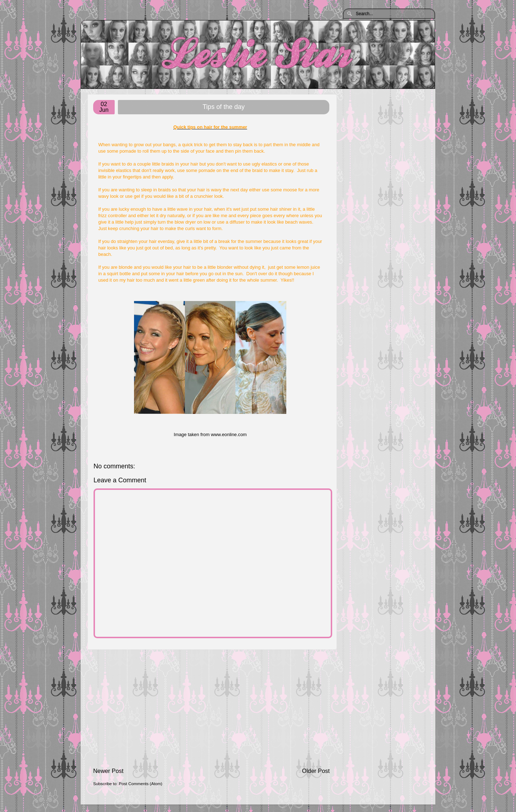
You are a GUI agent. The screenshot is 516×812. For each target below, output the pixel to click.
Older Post (316, 771)
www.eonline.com (229, 434)
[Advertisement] (211, 708)
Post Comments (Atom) (140, 784)
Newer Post (108, 771)
